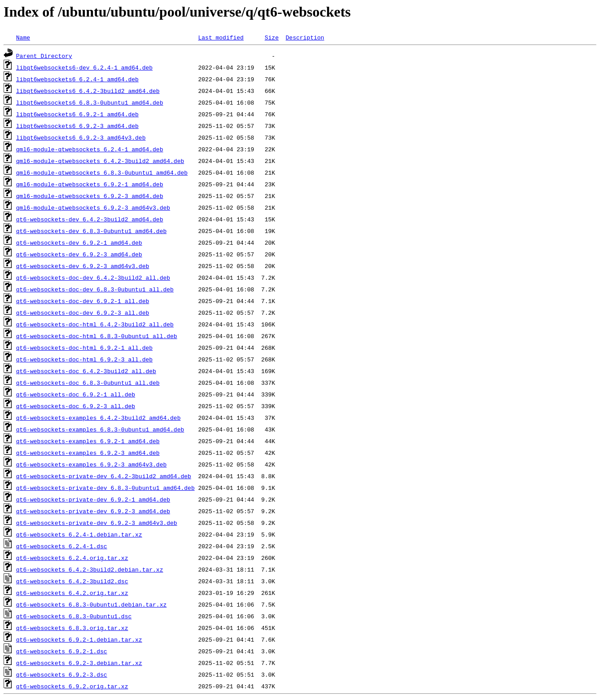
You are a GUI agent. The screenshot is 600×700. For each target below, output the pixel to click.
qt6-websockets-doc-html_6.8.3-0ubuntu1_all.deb (97, 336)
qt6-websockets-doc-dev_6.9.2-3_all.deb (83, 313)
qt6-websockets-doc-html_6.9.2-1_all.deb (84, 348)
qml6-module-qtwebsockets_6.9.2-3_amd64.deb (90, 196)
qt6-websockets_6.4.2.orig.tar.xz (72, 593)
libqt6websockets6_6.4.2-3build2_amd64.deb (88, 91)
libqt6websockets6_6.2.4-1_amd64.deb (77, 79)
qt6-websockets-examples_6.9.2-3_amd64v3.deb (91, 464)
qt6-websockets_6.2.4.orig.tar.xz (72, 558)
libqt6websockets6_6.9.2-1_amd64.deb (77, 114)
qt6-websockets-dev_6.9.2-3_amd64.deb (79, 254)
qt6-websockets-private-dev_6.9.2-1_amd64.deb (93, 499)
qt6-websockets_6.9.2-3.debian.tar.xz (79, 663)
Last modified (221, 37)
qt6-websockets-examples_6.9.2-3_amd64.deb (88, 453)
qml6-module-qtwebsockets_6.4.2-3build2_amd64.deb (100, 161)
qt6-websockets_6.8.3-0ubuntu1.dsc (74, 616)
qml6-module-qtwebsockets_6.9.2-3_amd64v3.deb (93, 207)
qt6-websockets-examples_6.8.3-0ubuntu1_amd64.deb (100, 429)
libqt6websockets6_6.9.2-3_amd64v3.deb (81, 137)
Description (305, 37)
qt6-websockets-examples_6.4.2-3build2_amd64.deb (99, 418)
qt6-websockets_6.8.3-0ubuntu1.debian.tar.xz (91, 604)
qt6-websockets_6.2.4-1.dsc (62, 546)
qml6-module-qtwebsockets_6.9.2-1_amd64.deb (90, 184)
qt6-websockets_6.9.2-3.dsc (62, 674)
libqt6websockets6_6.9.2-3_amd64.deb (77, 126)
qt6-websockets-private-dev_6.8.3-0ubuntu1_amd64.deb (105, 488)
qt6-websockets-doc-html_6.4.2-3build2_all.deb (95, 324)
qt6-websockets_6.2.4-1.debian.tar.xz (79, 534)
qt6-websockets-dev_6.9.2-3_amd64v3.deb (83, 266)
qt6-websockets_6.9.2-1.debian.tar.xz (79, 639)
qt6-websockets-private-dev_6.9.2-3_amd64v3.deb (97, 523)
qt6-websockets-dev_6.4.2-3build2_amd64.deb (90, 219)
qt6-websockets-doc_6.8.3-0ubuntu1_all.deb (88, 383)
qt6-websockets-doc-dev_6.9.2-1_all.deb (83, 301)
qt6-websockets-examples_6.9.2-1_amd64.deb (88, 441)
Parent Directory (44, 56)
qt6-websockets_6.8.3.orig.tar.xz (72, 628)
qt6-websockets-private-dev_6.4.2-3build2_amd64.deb (104, 476)
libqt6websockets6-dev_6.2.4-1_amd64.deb (84, 67)
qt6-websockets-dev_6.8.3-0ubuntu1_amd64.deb (91, 231)
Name (23, 37)
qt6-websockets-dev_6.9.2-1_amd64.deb (79, 242)
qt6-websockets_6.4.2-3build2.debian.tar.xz (90, 569)
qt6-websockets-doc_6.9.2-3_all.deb (76, 406)
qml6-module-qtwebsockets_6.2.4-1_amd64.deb (90, 149)
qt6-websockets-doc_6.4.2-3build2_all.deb (86, 371)
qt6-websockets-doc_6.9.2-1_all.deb (76, 394)
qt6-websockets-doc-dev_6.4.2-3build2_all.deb (93, 277)
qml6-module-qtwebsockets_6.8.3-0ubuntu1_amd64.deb (102, 172)
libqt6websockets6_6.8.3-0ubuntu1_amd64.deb (90, 102)
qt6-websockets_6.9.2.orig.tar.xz (72, 686)
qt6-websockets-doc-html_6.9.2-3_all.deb (84, 359)
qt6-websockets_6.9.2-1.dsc (62, 651)
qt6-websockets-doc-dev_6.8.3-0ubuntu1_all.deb (95, 289)
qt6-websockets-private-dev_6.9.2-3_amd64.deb (93, 511)
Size (272, 37)
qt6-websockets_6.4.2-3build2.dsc (72, 581)
